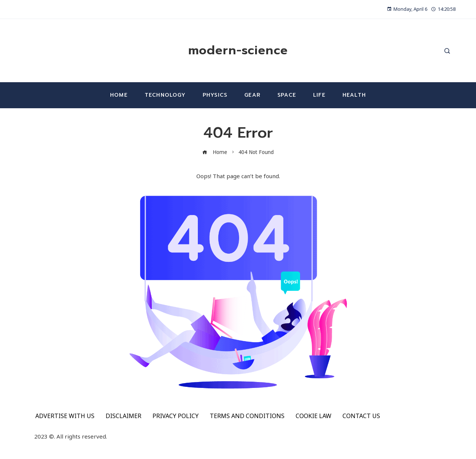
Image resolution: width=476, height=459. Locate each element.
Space (287, 95)
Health (354, 95)
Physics (215, 95)
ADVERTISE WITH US (65, 416)
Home (119, 95)
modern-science (238, 50)
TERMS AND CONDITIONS (247, 416)
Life (319, 95)
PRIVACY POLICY (176, 416)
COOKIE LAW (313, 416)
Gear (252, 95)
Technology (165, 95)
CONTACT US (361, 416)
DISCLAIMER (123, 416)
